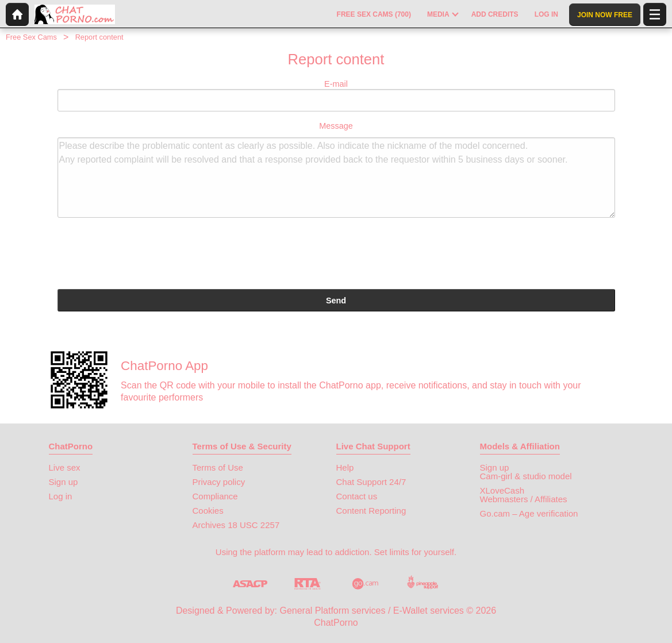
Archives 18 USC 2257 (236, 525)
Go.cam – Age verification (529, 513)
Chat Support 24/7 (371, 482)
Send (336, 301)
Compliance (215, 496)
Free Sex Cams (31, 37)
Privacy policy (219, 482)
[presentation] (145, 255)
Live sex (65, 467)
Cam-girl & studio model (526, 476)
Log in (61, 496)
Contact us (357, 496)
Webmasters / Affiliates (524, 499)
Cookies (208, 511)
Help (345, 467)
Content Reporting (371, 511)
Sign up (64, 482)
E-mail (336, 96)
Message (336, 170)
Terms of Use (218, 467)
